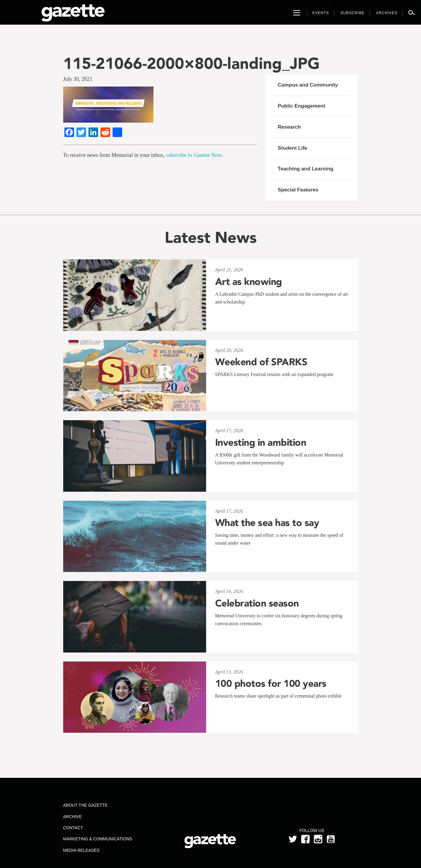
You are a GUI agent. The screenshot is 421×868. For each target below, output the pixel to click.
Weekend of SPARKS (261, 362)
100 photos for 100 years (271, 683)
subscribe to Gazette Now (194, 155)
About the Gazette (85, 805)
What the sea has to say (267, 523)
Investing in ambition (261, 442)
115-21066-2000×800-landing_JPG (191, 63)
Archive (72, 817)
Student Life (293, 148)
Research (289, 127)
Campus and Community (308, 85)
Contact (73, 828)
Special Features (298, 190)
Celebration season (257, 603)
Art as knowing (249, 282)
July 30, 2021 (78, 79)
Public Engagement (302, 106)
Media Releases (81, 850)
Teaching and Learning (306, 169)
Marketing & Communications (98, 839)
